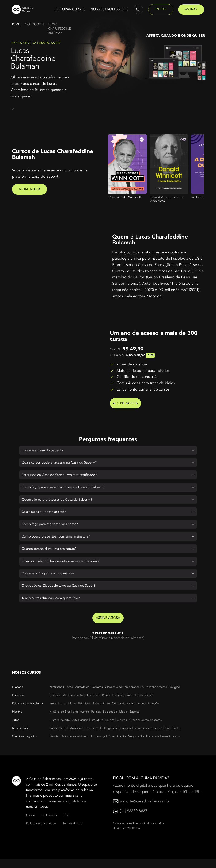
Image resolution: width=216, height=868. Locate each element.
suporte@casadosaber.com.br (145, 810)
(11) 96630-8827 (134, 820)
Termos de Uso (72, 832)
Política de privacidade (41, 832)
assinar (191, 9)
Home (15, 25)
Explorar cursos (70, 9)
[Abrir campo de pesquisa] (138, 9)
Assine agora (30, 189)
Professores (34, 25)
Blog (67, 824)
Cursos (30, 824)
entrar (161, 9)
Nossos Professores (109, 9)
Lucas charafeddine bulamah (60, 29)
